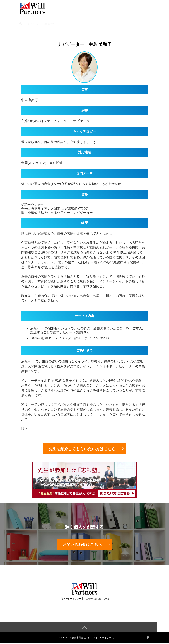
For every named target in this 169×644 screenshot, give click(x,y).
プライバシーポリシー (70, 600)
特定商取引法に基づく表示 (97, 600)
